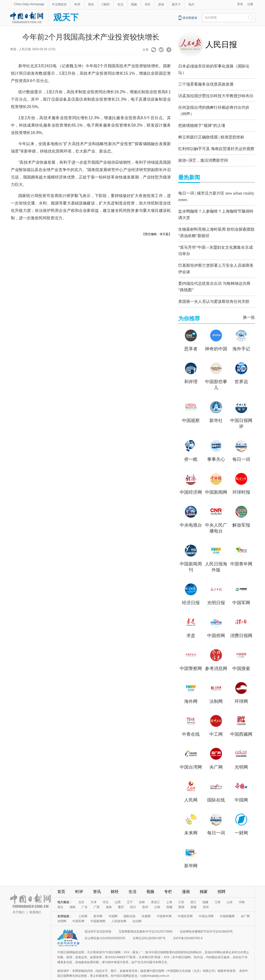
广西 (97, 896)
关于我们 (19, 902)
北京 (81, 891)
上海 (169, 891)
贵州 (145, 896)
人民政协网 (119, 911)
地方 (191, 4)
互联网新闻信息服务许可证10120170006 (145, 921)
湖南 (72, 896)
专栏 (148, 4)
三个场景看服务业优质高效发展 (206, 83)
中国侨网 (216, 625)
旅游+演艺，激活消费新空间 (203, 158)
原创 (161, 4)
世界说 (241, 371)
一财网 (241, 822)
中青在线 (191, 724)
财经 (115, 881)
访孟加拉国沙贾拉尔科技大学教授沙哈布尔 (216, 95)
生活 (120, 4)
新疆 (194, 896)
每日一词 (241, 449)
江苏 (181, 891)
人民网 (191, 789)
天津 (93, 891)
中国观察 (191, 410)
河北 (106, 891)
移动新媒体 (190, 18)
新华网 (191, 855)
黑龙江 (155, 891)
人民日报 (221, 45)
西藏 (169, 896)
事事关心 (216, 449)
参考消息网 (216, 658)
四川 (133, 896)
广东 (85, 896)
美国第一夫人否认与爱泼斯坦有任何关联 (214, 291)
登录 (240, 4)
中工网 (216, 724)
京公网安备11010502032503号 (105, 928)
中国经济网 (191, 482)
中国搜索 (241, 658)
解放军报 (241, 514)
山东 (230, 891)
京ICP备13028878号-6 (188, 928)
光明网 (241, 757)
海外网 (191, 691)
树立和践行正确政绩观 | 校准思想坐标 (211, 135)
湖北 (60, 896)
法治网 (137, 911)
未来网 (191, 822)
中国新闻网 (216, 482)
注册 (250, 4)
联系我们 (35, 902)
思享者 (191, 338)
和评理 (191, 371)
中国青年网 (241, 553)
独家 (204, 881)
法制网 (216, 691)
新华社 (216, 410)
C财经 (106, 4)
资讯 (91, 4)
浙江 (193, 891)
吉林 (142, 891)
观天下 (176, 4)
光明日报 (216, 592)
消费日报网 (241, 625)
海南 (109, 896)
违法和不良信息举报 (98, 921)
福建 (205, 891)
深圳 (206, 896)
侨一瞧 (191, 449)
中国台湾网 (191, 757)
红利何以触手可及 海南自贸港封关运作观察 (216, 146)
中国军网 (241, 592)
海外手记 (241, 338)
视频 (134, 4)
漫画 (186, 881)
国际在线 (216, 789)
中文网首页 (59, 4)
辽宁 (130, 891)
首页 (61, 881)
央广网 (216, 757)
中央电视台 (191, 514)
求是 (191, 625)
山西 (118, 891)
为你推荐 (189, 308)
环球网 (241, 691)
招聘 (221, 881)
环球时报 (241, 482)
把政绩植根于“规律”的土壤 (202, 123)
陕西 (181, 896)
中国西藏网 (241, 724)
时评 (77, 4)
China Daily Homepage (29, 4)
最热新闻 (189, 175)
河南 (242, 891)
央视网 (146, 906)
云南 (157, 896)
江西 (218, 891)
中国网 (241, 789)
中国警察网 (191, 658)
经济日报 (191, 592)
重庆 (121, 896)
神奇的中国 (216, 338)
